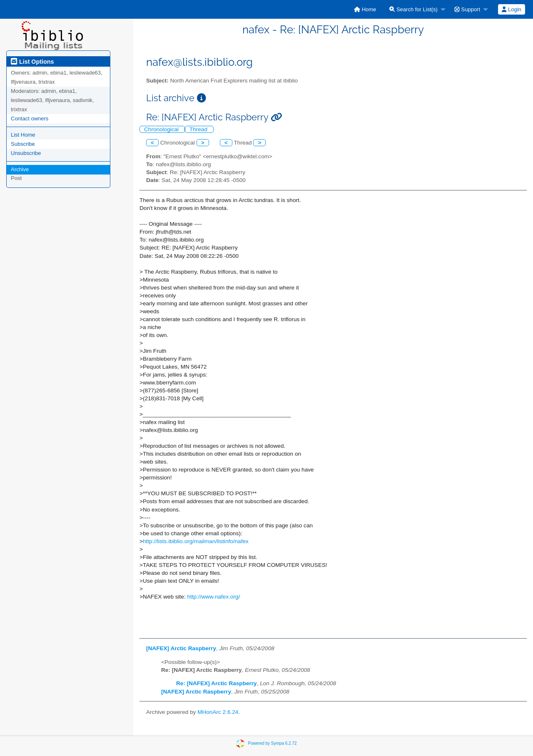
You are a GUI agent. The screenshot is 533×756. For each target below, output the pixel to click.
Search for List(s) (413, 9)
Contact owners (30, 119)
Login (511, 9)
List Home (23, 135)
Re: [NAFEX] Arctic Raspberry (217, 683)
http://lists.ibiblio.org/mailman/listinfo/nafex (196, 541)
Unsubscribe (26, 153)
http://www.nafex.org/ (213, 597)
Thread (199, 129)
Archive (20, 169)
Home (365, 9)
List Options (32, 62)
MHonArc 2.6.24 (218, 712)
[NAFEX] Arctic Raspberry (181, 648)
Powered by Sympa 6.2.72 (272, 743)
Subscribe (23, 144)
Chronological (162, 129)
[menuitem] (365, 9)
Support (467, 9)
